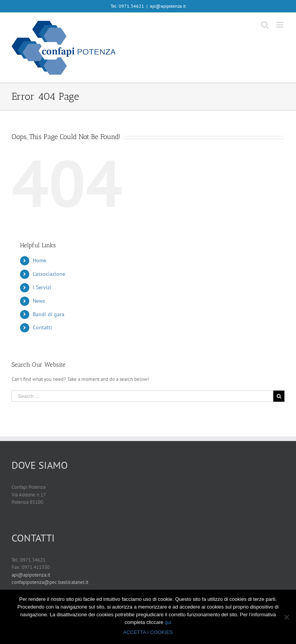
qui (168, 622)
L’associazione (49, 274)
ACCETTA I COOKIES (148, 632)
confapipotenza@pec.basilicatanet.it (50, 582)
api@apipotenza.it (168, 6)
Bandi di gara (49, 314)
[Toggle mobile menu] (280, 25)
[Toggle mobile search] (265, 25)
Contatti (42, 327)
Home (40, 260)
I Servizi (42, 287)
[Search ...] (142, 396)
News (39, 301)
